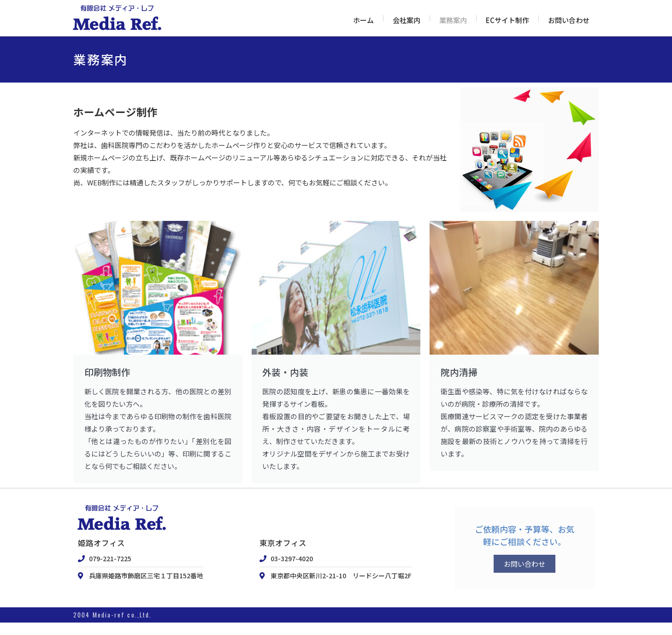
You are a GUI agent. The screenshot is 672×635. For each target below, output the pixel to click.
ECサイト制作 (507, 20)
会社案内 (407, 20)
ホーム (363, 20)
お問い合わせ (569, 20)
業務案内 (453, 20)
